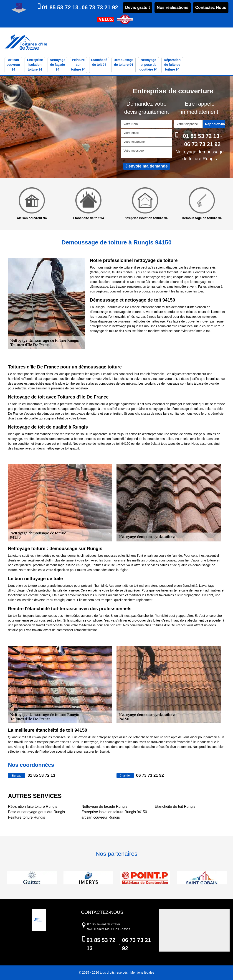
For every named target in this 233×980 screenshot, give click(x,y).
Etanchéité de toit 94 (99, 63)
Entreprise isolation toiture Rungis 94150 (114, 812)
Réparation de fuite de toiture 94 (172, 65)
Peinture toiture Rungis (27, 818)
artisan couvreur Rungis (101, 818)
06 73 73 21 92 (100, 7)
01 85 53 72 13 (60, 7)
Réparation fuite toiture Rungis (33, 807)
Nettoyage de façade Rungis (104, 807)
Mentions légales (142, 973)
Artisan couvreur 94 (13, 65)
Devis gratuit (138, 8)
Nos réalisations (173, 8)
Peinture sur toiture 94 (78, 65)
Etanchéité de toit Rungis (175, 807)
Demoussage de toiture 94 (123, 63)
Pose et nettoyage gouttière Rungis (36, 812)
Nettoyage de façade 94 (58, 65)
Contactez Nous (211, 8)
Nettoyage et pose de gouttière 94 (148, 65)
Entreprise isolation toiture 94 (35, 65)
